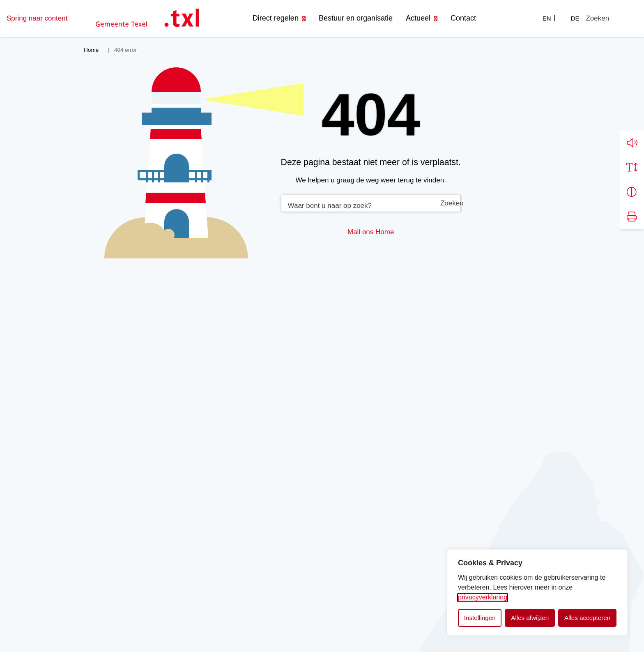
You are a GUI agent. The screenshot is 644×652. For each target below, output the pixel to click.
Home (385, 232)
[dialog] (537, 592)
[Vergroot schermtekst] (632, 167)
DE (575, 18)
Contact (463, 18)
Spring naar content (37, 18)
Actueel (418, 18)
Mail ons (360, 232)
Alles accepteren (587, 618)
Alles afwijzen (530, 618)
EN (547, 18)
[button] (632, 143)
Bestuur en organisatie (356, 18)
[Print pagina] (632, 217)
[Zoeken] (597, 18)
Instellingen (480, 618)
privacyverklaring (483, 597)
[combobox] (371, 203)
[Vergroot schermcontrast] (632, 192)
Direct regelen (276, 18)
